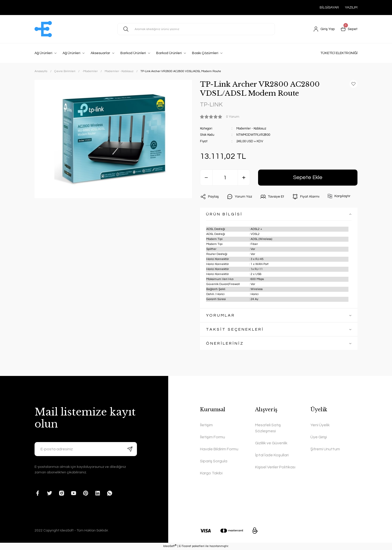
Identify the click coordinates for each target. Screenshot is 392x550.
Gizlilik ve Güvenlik (271, 443)
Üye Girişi (319, 437)
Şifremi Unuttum (325, 449)
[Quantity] (225, 178)
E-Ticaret (185, 546)
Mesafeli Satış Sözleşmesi (268, 428)
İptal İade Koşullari (272, 455)
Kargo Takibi (211, 473)
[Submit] (130, 449)
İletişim (206, 425)
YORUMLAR (221, 316)
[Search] (196, 29)
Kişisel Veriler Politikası (275, 467)
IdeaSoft (170, 546)
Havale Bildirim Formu (219, 449)
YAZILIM (351, 8)
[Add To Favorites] (353, 84)
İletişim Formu (213, 437)
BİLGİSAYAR (329, 8)
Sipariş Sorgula (214, 461)
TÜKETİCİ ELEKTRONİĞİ (339, 53)
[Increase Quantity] (244, 178)
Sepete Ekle (308, 178)
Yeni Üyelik (320, 425)
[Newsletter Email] (86, 449)
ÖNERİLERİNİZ (225, 344)
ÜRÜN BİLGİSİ (224, 214)
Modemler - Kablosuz (251, 128)
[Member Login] (324, 29)
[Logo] (43, 29)
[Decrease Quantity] (206, 178)
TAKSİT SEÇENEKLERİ (235, 330)
